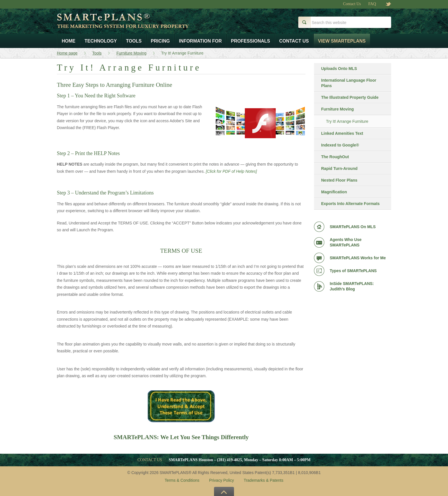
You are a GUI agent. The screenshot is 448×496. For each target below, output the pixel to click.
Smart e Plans (142, 25)
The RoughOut (335, 157)
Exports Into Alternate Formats (350, 204)
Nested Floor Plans (339, 180)
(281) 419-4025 (230, 460)
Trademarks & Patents (264, 480)
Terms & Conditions (182, 480)
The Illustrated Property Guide (350, 97)
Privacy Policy (222, 480)
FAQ (372, 4)
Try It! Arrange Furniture (347, 121)
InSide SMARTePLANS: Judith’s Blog (352, 286)
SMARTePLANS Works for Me (358, 258)
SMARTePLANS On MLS (353, 227)
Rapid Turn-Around (339, 168)
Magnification (334, 192)
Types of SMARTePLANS (353, 271)
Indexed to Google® (340, 145)
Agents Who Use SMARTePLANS (346, 242)
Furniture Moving (337, 109)
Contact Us (352, 4)
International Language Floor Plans (349, 83)
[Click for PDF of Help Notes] (231, 171)
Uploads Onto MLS (339, 69)
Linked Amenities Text (342, 133)
